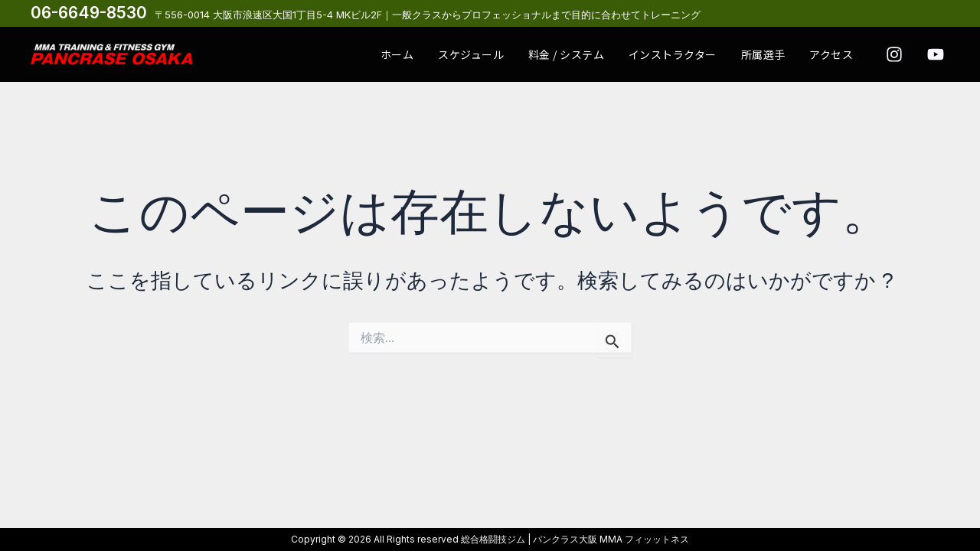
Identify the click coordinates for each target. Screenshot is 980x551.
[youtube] (936, 54)
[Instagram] (894, 54)
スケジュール (511, 53)
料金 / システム (598, 53)
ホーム (446, 53)
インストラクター (695, 53)
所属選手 (776, 53)
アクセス (836, 53)
